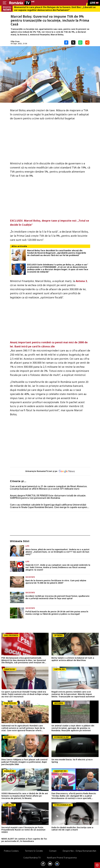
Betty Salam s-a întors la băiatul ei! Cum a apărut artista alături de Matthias (73, 659)
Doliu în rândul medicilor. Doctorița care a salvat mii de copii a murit (72, 829)
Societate (30, 577)
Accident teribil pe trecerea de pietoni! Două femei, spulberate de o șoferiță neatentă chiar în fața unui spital (57, 597)
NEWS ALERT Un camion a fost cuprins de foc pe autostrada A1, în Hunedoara (24, 840)
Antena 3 (81, 281)
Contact (53, 851)
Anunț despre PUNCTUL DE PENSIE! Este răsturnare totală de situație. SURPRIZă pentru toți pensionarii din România (48, 497)
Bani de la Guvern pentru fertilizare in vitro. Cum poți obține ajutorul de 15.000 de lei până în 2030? (56, 582)
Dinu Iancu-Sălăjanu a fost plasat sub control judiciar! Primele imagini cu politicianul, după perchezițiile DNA (24, 762)
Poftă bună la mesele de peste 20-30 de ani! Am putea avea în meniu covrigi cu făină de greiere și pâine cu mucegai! (57, 613)
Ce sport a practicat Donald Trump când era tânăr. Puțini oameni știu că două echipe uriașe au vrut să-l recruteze (25, 694)
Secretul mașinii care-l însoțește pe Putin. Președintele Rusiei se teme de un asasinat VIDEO (23, 830)
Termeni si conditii (34, 851)
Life (27, 546)
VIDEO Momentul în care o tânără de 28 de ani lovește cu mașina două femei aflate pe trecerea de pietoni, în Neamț (25, 796)
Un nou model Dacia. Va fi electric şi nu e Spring (72, 761)
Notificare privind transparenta (62, 858)
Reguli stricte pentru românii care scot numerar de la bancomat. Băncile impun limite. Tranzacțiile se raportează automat (73, 694)
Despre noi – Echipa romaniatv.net (79, 851)
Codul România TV (32, 858)
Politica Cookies (11, 851)
